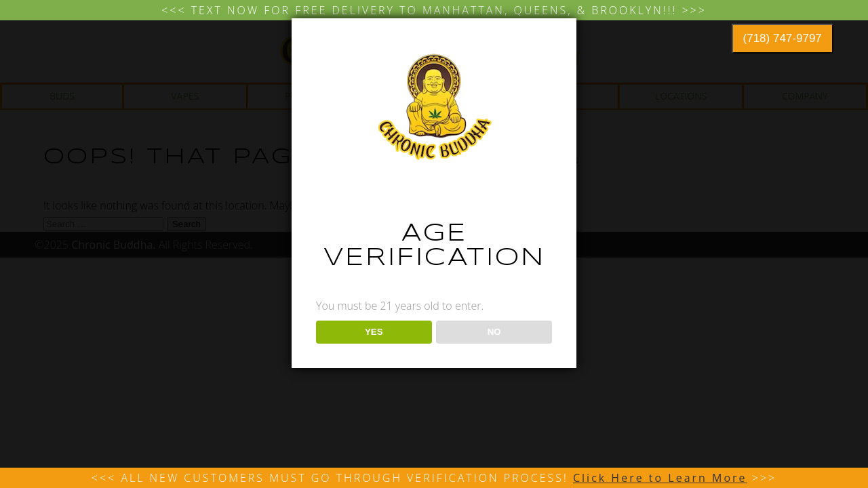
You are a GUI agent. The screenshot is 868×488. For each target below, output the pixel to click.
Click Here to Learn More (660, 478)
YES (374, 332)
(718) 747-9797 (783, 38)
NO (494, 332)
